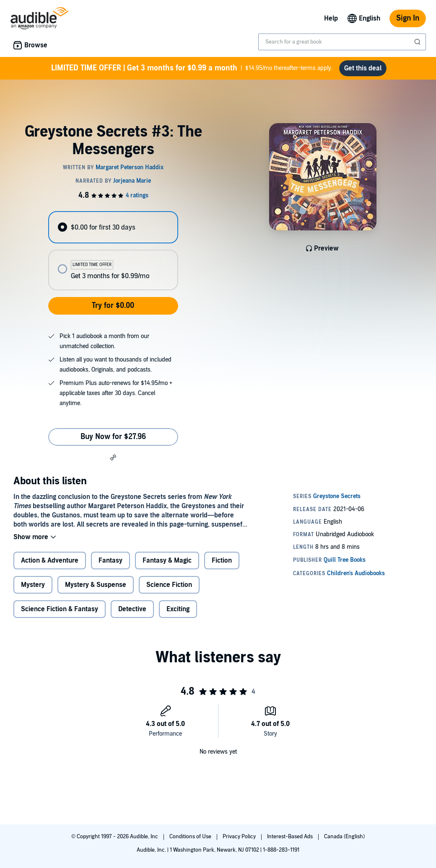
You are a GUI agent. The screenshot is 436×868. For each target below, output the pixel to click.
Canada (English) (344, 837)
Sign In (408, 18)
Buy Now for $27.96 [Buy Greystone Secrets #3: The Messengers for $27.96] (113, 437)
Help (331, 18)
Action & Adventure (50, 561)
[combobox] (342, 42)
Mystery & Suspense (96, 585)
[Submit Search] (418, 42)
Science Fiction (169, 585)
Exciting (178, 609)
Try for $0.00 (113, 306)
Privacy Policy (240, 837)
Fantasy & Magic (167, 561)
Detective (132, 609)
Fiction (222, 561)
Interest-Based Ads (291, 837)
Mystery (33, 585)
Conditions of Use (191, 837)
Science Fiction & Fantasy (60, 609)
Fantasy (110, 561)
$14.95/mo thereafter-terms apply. (192, 68)
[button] (113, 457)
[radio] (113, 227)
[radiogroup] (113, 251)
